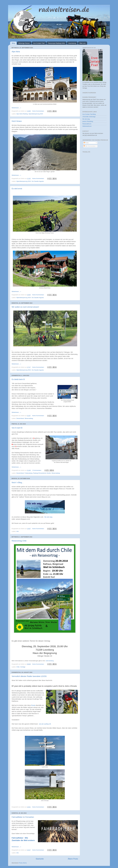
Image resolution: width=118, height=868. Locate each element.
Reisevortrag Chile (19, 541)
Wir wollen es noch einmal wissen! (25, 307)
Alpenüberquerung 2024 (36, 114)
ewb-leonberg (50, 661)
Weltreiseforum (87, 126)
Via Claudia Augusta (38, 181)
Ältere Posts (73, 859)
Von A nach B (17, 428)
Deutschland (20, 418)
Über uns (83, 43)
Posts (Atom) (23, 863)
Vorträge (23, 667)
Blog (13, 43)
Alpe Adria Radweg (22, 114)
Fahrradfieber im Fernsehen (23, 817)
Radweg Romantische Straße (42, 473)
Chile (18, 667)
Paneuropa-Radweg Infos (56, 43)
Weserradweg (29, 418)
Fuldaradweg (29, 473)
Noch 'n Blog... (18, 483)
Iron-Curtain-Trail (39, 43)
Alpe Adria (16, 52)
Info (18, 531)
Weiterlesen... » (16, 108)
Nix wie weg (48, 517)
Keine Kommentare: (38, 111)
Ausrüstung (72, 43)
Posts (86, 143)
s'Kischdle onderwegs (89, 117)
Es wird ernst (17, 189)
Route (33, 705)
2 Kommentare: (37, 470)
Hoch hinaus (17, 121)
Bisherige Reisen (24, 43)
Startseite (40, 859)
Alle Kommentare (90, 146)
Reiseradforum (87, 124)
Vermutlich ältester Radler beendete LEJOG (29, 676)
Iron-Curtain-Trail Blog (89, 114)
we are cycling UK (45, 724)
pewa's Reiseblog (88, 121)
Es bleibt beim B (18, 379)
